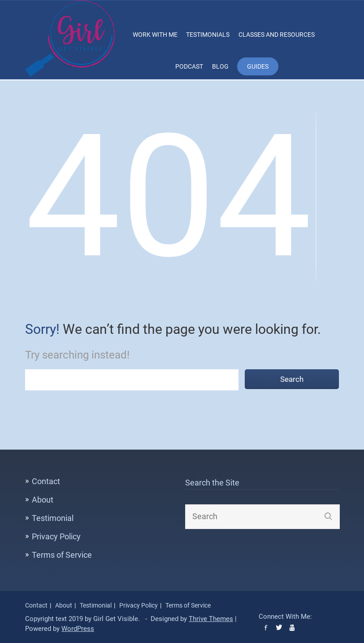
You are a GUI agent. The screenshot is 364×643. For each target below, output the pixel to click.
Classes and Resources (277, 35)
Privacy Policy (56, 536)
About (43, 500)
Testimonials (208, 35)
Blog (220, 66)
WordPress (78, 629)
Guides (258, 66)
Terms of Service (62, 555)
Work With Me (155, 35)
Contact (46, 481)
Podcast (189, 66)
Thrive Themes (211, 619)
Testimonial (53, 518)
